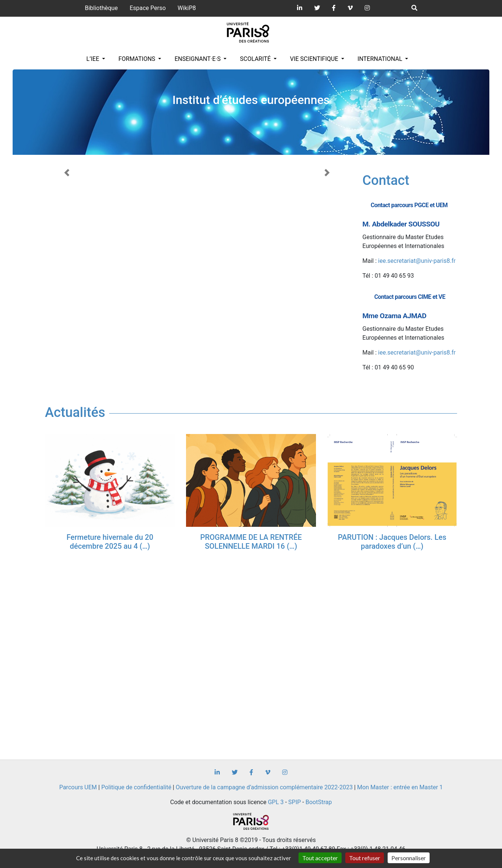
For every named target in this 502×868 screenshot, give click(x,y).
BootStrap (319, 802)
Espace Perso (148, 8)
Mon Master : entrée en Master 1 (400, 787)
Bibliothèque (101, 8)
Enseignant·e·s (198, 59)
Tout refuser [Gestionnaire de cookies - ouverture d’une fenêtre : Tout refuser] (365, 858)
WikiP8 (187, 8)
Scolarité (256, 59)
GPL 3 (276, 802)
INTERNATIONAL (381, 59)
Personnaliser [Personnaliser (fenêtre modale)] (409, 858)
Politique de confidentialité (136, 787)
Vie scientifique (315, 59)
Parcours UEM (78, 787)
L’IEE (94, 59)
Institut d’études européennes (251, 100)
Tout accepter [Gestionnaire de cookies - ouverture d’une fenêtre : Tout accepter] (320, 858)
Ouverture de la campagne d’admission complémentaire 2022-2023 (264, 787)
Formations (138, 59)
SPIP (294, 802)
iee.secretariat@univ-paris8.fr (417, 261)
